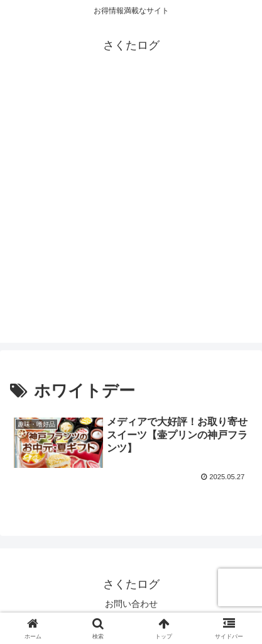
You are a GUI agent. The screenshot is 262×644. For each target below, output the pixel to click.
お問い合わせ (131, 604)
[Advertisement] (131, 212)
